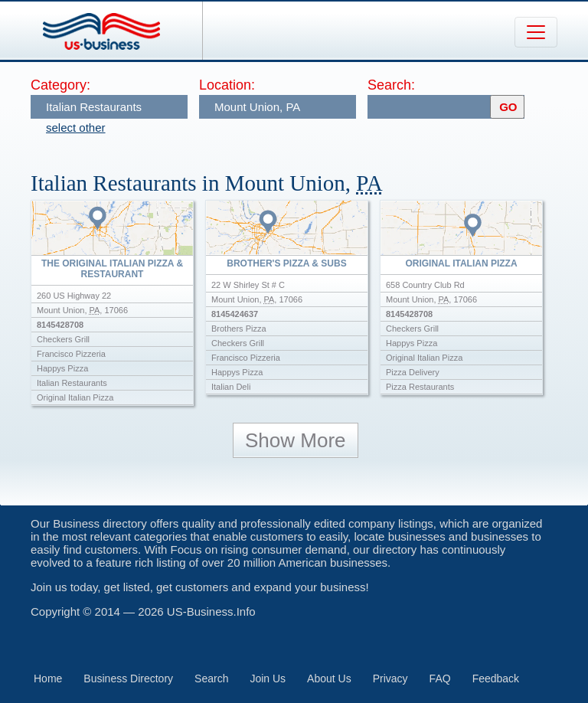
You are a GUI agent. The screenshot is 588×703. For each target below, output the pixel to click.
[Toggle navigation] (536, 32)
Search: (391, 85)
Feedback (496, 678)
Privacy (390, 678)
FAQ (440, 678)
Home (48, 678)
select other (76, 128)
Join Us (268, 678)
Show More (296, 440)
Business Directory (128, 678)
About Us (329, 678)
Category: (60, 85)
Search (211, 678)
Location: (227, 85)
